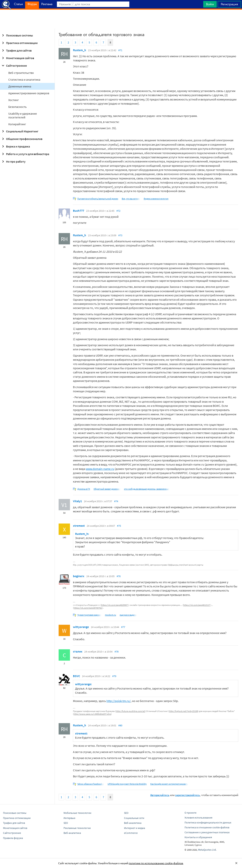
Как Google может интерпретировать (169, 784)
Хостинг (14, 100)
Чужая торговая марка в (89, 615)
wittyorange (81, 627)
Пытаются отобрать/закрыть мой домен (98, 199)
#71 (120, 50)
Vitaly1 (77, 501)
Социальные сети (134, 818)
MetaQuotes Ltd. (207, 850)
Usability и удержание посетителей (23, 115)
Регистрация (229, 4)
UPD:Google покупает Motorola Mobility (127, 784)
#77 (123, 627)
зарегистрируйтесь (187, 795)
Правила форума (13, 838)
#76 (119, 576)
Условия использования (198, 818)
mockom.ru (111, 615)
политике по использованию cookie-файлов (156, 863)
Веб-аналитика (72, 833)
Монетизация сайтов (17, 58)
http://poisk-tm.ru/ (119, 701)
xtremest (79, 526)
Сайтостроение (14, 66)
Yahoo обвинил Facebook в (91, 784)
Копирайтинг (17, 124)
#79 (114, 676)
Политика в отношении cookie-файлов (207, 827)
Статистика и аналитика (24, 80)
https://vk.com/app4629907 (115, 605)
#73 (120, 235)
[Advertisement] (121, 19)
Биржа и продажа (15, 146)
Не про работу (13, 161)
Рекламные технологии (77, 828)
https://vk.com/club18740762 (88, 608)
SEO (66, 823)
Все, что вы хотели (131, 199)
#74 (116, 501)
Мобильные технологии (77, 813)
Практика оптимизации (19, 43)
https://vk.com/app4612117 (197, 605)
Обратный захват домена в (107, 489)
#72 (118, 211)
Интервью (69, 818)
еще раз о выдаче (128, 615)
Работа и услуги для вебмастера (25, 154)
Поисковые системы (17, 35)
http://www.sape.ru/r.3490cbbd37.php (92, 714)
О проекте (190, 813)
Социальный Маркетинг (20, 131)
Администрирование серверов (29, 93)
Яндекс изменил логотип (156, 199)
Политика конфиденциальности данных (208, 822)
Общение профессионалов (22, 139)
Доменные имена (20, 86)
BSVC (76, 676)
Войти (210, 4)
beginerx (79, 576)
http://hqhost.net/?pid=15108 (183, 711)
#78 (117, 652)
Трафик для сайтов (16, 50)
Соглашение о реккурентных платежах (207, 832)
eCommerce (131, 833)
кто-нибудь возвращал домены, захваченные (147, 489)
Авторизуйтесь (160, 795)
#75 (119, 526)
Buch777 (79, 211)
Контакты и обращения (198, 837)
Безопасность (17, 107)
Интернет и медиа (135, 828)
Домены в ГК (84, 489)
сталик (78, 651)
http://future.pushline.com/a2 (130, 711)
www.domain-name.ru (100, 469)
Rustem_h (80, 50)
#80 (120, 725)
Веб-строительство (21, 73)
